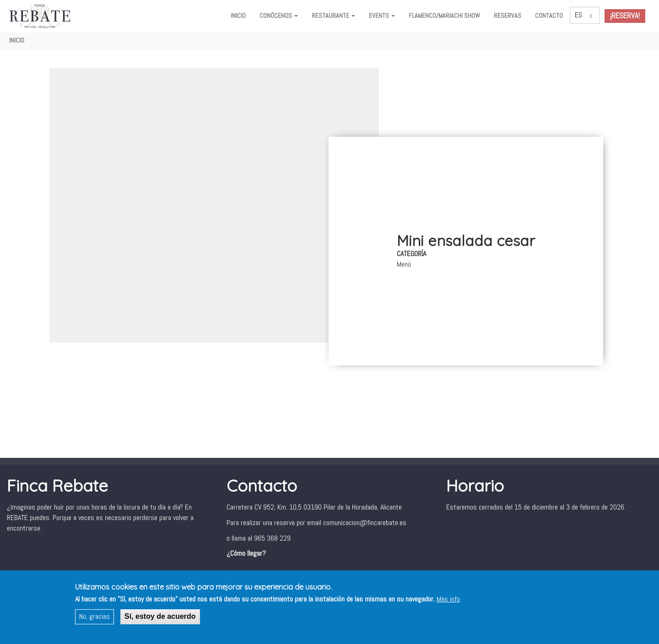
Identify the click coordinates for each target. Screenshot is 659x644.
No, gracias (95, 617)
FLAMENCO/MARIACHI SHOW (444, 16)
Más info (448, 599)
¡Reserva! (625, 16)
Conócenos (279, 16)
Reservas (508, 16)
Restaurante (333, 16)
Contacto (549, 16)
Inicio (238, 16)
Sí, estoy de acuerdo (160, 617)
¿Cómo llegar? (246, 553)
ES (578, 15)
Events (382, 16)
